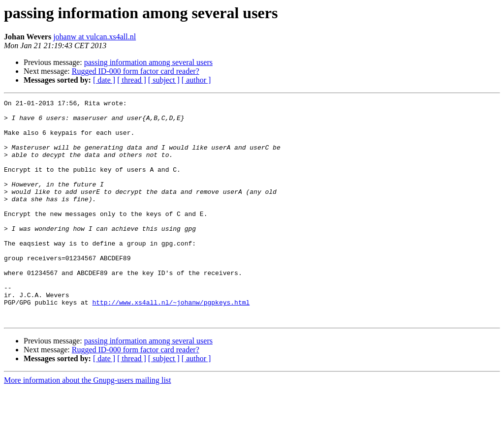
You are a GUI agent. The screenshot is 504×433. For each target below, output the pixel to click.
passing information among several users (148, 62)
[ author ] (196, 80)
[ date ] (104, 80)
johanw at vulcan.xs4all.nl (94, 37)
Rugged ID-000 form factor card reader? (136, 71)
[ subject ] (164, 80)
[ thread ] (132, 80)
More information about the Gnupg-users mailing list (88, 424)
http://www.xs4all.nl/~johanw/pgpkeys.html (171, 343)
